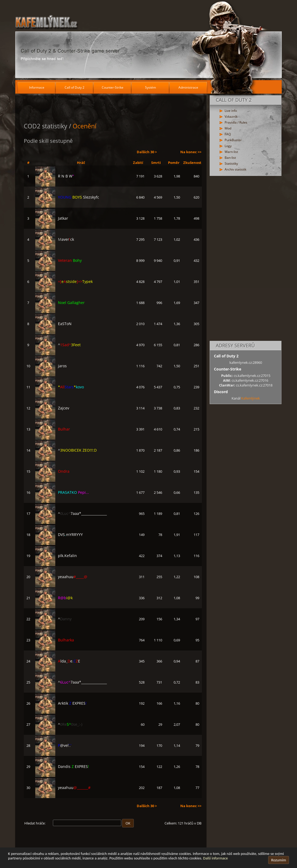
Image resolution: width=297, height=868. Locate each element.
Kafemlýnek (251, 398)
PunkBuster (233, 140)
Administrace (188, 87)
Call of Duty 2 (75, 87)
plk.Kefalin (56, 556)
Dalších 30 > (147, 152)
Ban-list (230, 158)
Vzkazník (231, 117)
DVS (59, 534)
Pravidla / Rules (236, 122)
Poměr (174, 163)
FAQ (228, 134)
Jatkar (52, 218)
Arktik (61, 703)
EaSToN (53, 324)
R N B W (55, 176)
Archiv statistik (235, 169)
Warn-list (231, 152)
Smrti (156, 163)
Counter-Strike (113, 87)
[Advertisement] (246, 259)
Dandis (62, 766)
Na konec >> (191, 152)
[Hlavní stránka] (148, 40)
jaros (51, 366)
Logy (228, 146)
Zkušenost (192, 163)
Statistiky (231, 163)
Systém (151, 87)
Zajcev (52, 408)
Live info (231, 111)
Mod (228, 128)
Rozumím (279, 860)
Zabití (138, 163)
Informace (37, 87)
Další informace (216, 858)
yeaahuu (61, 577)
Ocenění (85, 126)
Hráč (81, 163)
